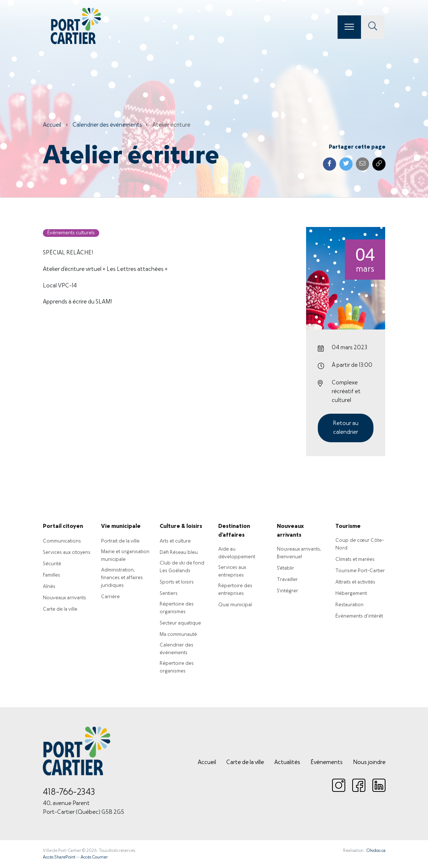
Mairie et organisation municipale (125, 556)
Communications (62, 541)
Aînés (49, 587)
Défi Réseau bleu (179, 553)
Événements (327, 763)
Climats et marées (355, 560)
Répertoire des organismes (177, 608)
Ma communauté (178, 635)
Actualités (287, 763)
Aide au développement (237, 553)
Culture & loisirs (181, 526)
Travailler (287, 580)
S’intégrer (287, 591)
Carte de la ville (60, 609)
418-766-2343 (69, 793)
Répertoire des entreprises (235, 590)
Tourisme (348, 526)
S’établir (285, 568)
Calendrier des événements (107, 125)
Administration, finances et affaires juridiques (122, 578)
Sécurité (52, 564)
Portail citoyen (63, 526)
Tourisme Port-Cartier (360, 571)
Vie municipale (121, 526)
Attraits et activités (355, 582)
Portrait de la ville (120, 541)
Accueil (52, 125)
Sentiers (169, 594)
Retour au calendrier (346, 428)
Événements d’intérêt (359, 616)
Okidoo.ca (376, 851)
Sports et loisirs (177, 582)
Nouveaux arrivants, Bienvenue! (299, 553)
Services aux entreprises (232, 571)
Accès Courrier (94, 857)
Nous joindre (369, 763)
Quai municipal (235, 605)
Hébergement (351, 594)
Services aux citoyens (67, 553)
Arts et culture (175, 541)
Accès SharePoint (59, 857)
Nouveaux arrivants (64, 598)
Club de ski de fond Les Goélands (182, 567)
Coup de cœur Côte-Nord (360, 544)
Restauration (349, 605)
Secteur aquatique (180, 623)
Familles (51, 575)
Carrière (110, 597)
